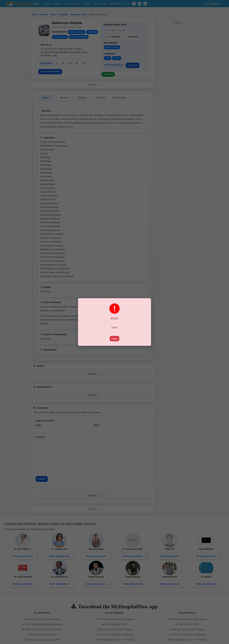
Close (115, 339)
